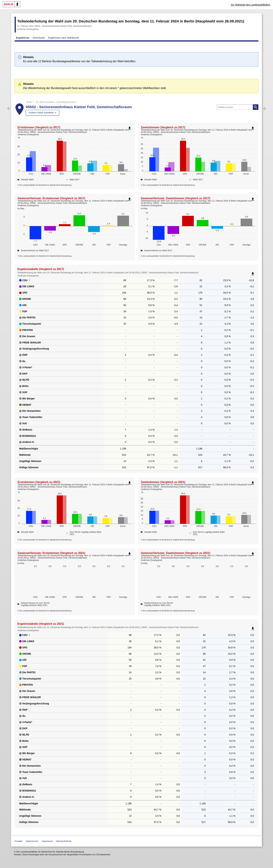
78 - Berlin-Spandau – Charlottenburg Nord (55, 102)
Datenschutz (32, 841)
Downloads (39, 38)
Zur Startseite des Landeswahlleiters (251, 5)
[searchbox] (237, 107)
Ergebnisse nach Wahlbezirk (64, 38)
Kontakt (18, 841)
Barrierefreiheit (64, 841)
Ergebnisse (23, 38)
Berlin (29, 102)
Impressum (47, 841)
